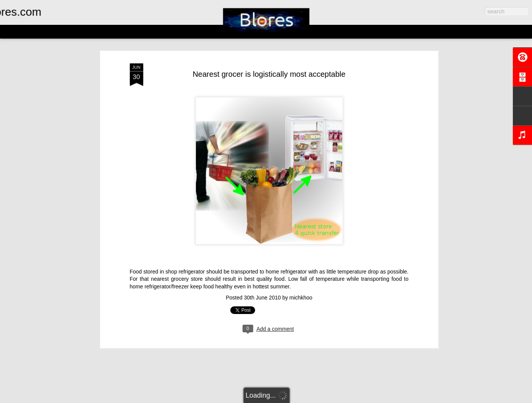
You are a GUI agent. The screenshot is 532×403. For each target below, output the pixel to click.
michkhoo (301, 298)
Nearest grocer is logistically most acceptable (269, 74)
